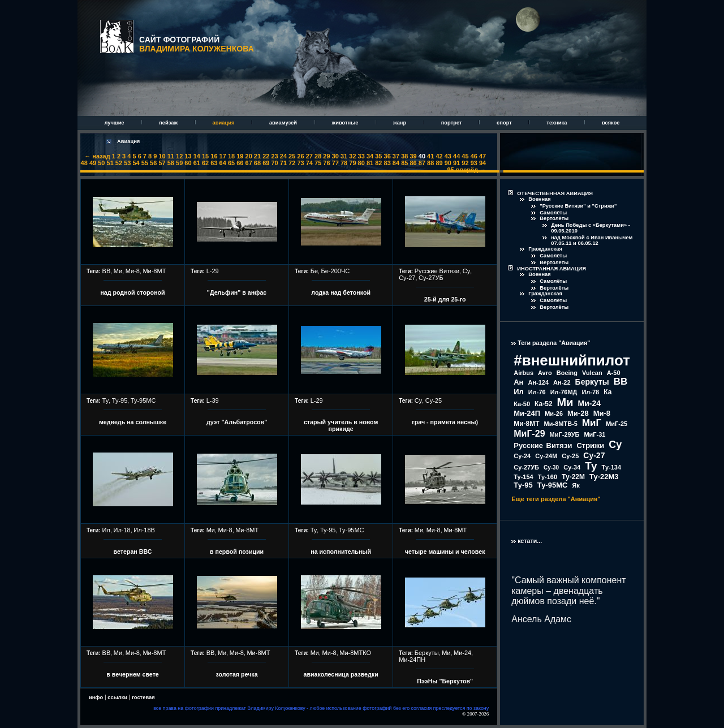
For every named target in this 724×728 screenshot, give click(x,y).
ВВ (107, 271)
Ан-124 (538, 382)
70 (274, 163)
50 (101, 163)
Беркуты (427, 653)
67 (249, 163)
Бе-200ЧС (336, 271)
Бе (314, 271)
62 (205, 163)
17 (223, 156)
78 (344, 163)
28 (318, 156)
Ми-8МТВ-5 (561, 424)
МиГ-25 (617, 424)
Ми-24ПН (412, 660)
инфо (96, 697)
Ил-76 (537, 392)
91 (456, 163)
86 (413, 163)
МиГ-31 (594, 434)
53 (127, 163)
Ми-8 (133, 271)
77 (335, 163)
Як (576, 485)
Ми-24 (462, 653)
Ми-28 (578, 413)
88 (430, 163)
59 (179, 163)
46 (474, 156)
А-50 (614, 373)
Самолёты (553, 213)
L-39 (213, 400)
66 (240, 163)
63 (214, 163)
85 (404, 163)
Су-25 (434, 400)
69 (266, 163)
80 (361, 163)
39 (413, 156)
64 (223, 163)
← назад (97, 156)
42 (439, 156)
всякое (611, 123)
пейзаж (169, 123)
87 (422, 163)
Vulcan (592, 373)
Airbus (523, 373)
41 (430, 156)
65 (231, 163)
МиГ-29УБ (565, 434)
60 (188, 163)
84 (396, 163)
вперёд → (471, 170)
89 (439, 163)
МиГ (592, 423)
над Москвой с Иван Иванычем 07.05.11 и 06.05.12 (592, 240)
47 (482, 156)
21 (257, 156)
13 (188, 156)
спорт (505, 123)
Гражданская (545, 249)
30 (335, 156)
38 (404, 156)
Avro (545, 373)
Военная (540, 199)
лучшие (115, 123)
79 (352, 163)
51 (110, 163)
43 (448, 156)
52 (119, 163)
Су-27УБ (431, 278)
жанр (400, 123)
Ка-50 (522, 404)
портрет (452, 123)
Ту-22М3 (604, 477)
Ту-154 (523, 477)
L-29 (213, 271)
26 (300, 156)
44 (456, 156)
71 (283, 163)
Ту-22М (573, 477)
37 (396, 156)
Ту (106, 400)
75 (318, 163)
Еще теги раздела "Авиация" (556, 499)
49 (93, 163)
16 (214, 156)
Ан (518, 382)
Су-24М (546, 456)
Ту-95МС (143, 400)
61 (197, 163)
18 (231, 156)
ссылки (117, 697)
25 (292, 156)
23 (274, 156)
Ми (118, 271)
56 (153, 163)
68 (257, 163)
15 (205, 156)
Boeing (567, 373)
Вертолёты (554, 218)
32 (352, 156)
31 (344, 156)
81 (370, 163)
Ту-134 (611, 467)
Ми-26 (554, 413)
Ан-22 (562, 382)
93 (474, 163)
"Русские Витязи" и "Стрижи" (578, 206)
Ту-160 (548, 477)
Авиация (128, 141)
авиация (224, 123)
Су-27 (407, 278)
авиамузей (284, 123)
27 (309, 156)
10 (162, 156)
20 (249, 156)
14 (197, 156)
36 (387, 156)
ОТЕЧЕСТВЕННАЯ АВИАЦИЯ (555, 193)
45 (465, 156)
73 (300, 163)
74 (309, 163)
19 (240, 156)
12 (179, 156)
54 (136, 163)
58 (171, 163)
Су (466, 271)
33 (361, 156)
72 (292, 163)
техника (557, 123)
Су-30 (551, 468)
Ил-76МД (564, 392)
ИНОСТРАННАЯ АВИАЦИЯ (551, 269)
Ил (106, 530)
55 (145, 163)
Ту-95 (120, 400)
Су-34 (572, 467)
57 (162, 163)
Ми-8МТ (154, 271)
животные (346, 123)
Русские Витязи (437, 271)
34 (370, 156)
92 (465, 163)
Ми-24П (527, 413)
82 (378, 163)
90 (448, 163)
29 (326, 156)
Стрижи (590, 445)
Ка (607, 392)
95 (451, 170)
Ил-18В (144, 530)
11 (171, 156)
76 (326, 163)
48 (84, 163)
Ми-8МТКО (355, 653)
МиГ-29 (529, 434)
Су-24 (522, 456)
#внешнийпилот (572, 360)
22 (266, 156)
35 (378, 156)
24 (283, 156)
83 (387, 163)
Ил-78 (590, 392)
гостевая (143, 697)
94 (482, 163)
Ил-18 (122, 530)
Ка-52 (544, 404)
